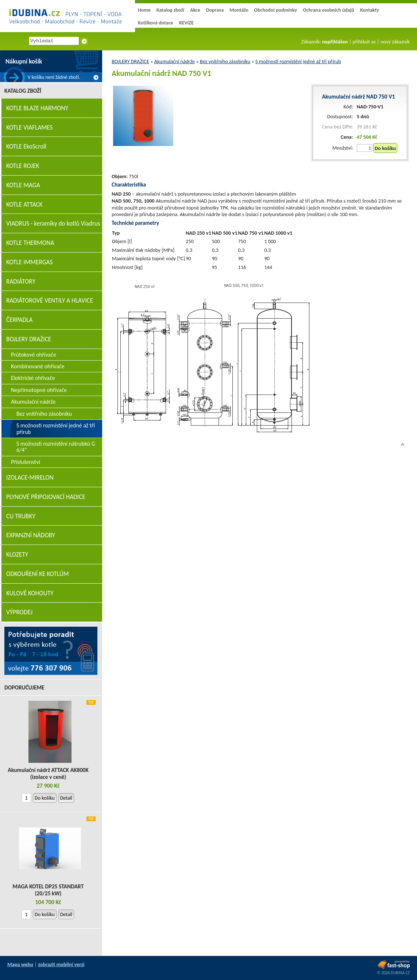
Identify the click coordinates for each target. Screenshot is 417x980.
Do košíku (385, 148)
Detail (66, 798)
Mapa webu (20, 964)
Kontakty (370, 10)
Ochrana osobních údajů (329, 10)
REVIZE (186, 23)
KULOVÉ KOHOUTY (30, 593)
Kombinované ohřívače (38, 366)
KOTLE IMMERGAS (29, 262)
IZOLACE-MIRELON (30, 478)
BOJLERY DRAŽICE (130, 61)
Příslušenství (26, 462)
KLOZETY (17, 555)
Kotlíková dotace (156, 23)
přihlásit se (364, 42)
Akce (195, 10)
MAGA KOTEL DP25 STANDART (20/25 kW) (48, 890)
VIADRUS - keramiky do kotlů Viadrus (53, 224)
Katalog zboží (170, 10)
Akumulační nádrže (175, 61)
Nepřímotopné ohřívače (39, 390)
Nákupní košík (24, 62)
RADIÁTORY (21, 282)
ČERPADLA (20, 320)
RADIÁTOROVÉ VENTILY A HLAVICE (50, 301)
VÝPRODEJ (19, 612)
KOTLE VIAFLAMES (29, 128)
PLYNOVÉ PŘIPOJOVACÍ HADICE (46, 497)
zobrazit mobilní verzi (61, 964)
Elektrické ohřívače (33, 378)
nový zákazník (395, 42)
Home (144, 10)
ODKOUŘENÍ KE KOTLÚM (37, 574)
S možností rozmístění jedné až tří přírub (298, 61)
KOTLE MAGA (23, 185)
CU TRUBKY (21, 516)
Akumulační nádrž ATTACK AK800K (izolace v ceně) (48, 773)
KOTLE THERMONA (30, 243)
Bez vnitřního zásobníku (225, 61)
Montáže (239, 10)
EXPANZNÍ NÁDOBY (31, 535)
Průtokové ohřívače (34, 355)
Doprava (215, 10)
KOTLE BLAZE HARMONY (37, 108)
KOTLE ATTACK (24, 205)
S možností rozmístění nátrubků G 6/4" (56, 447)
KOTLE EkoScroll (26, 147)
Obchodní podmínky (275, 10)
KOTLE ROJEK (23, 166)
